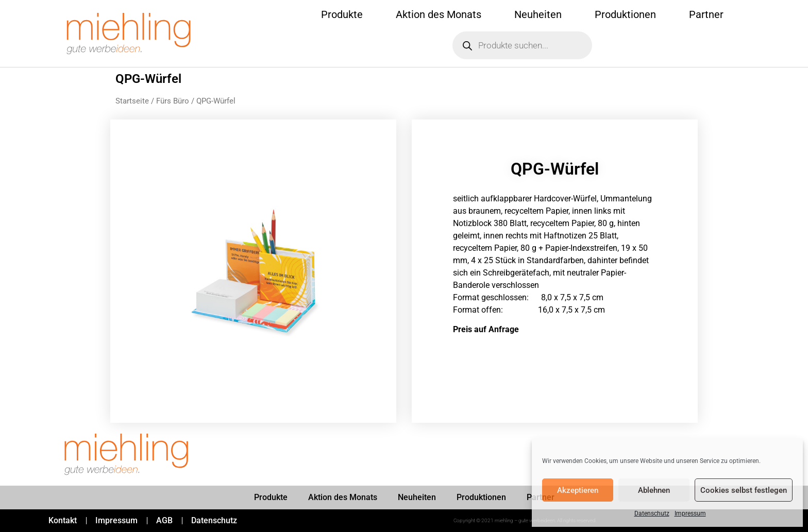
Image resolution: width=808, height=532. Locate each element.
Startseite (132, 101)
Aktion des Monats (439, 14)
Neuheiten (538, 14)
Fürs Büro (173, 101)
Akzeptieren (578, 490)
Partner (706, 14)
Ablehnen (654, 490)
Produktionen (625, 14)
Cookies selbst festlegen (744, 490)
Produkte (342, 14)
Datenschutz (652, 513)
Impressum (690, 513)
